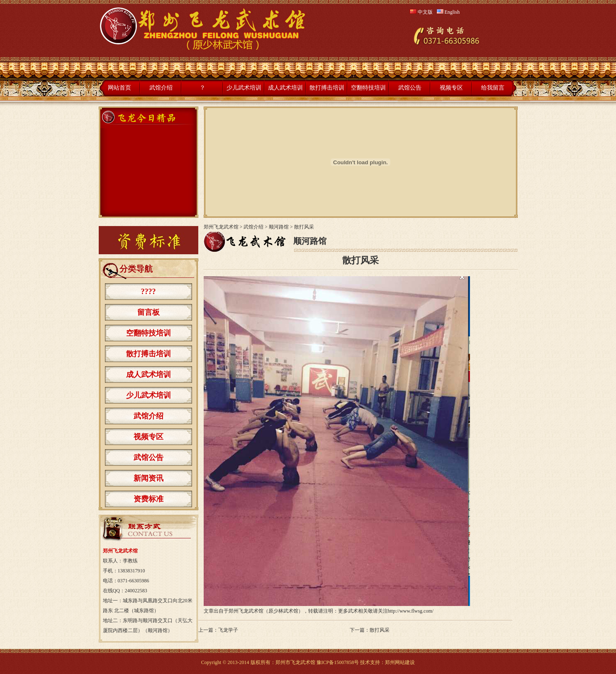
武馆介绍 (161, 88)
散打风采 (380, 630)
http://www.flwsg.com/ (411, 611)
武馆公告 (410, 88)
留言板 (149, 312)
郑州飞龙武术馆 (221, 227)
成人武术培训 (285, 88)
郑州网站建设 (400, 662)
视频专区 (451, 88)
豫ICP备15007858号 (338, 662)
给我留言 (493, 88)
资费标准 (149, 499)
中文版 (421, 12)
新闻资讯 (149, 478)
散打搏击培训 (327, 88)
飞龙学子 (228, 630)
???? (149, 292)
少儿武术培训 (244, 88)
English (448, 12)
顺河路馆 (279, 227)
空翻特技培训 (368, 88)
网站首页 (119, 88)
